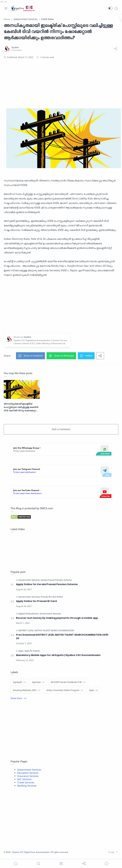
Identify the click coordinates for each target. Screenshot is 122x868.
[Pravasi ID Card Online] (52, 596)
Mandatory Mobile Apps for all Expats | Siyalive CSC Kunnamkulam (58, 655)
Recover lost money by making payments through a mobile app (57, 618)
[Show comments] (107, 863)
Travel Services (26, 782)
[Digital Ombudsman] (29, 613)
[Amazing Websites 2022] (27, 690)
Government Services (29, 770)
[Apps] (21, 651)
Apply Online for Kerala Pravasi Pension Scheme (47, 584)
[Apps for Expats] (32, 651)
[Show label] (19, 698)
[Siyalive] (16, 47)
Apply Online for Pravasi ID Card (36, 601)
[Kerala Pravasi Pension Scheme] (56, 580)
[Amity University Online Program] (65, 690)
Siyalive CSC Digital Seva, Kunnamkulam (33, 852)
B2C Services (24, 779)
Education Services (28, 773)
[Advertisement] (63, 76)
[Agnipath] (19, 682)
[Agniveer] (38, 682)
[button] (110, 8)
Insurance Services (28, 776)
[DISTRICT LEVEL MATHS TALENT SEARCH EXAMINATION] (46, 630)
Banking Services (27, 786)
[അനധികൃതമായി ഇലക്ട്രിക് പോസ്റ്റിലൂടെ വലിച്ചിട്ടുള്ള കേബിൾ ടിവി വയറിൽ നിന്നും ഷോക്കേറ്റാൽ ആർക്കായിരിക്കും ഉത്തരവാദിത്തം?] (22, 389)
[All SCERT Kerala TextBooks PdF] (68, 682)
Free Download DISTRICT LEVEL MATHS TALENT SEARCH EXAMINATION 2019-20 (63, 636)
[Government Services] (29, 580)
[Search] (116, 8)
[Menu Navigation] (6, 8)
